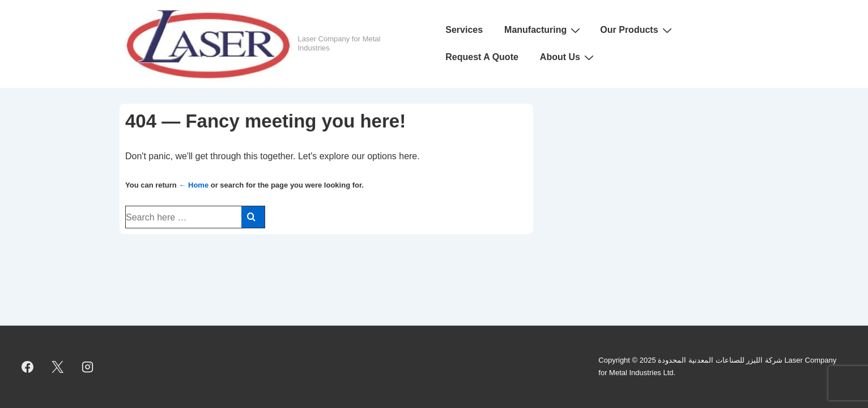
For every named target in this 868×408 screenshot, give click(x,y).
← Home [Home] (193, 185)
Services (464, 30)
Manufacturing (544, 30)
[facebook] (28, 367)
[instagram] (88, 367)
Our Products (637, 30)
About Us (568, 57)
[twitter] (58, 367)
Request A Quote (482, 57)
